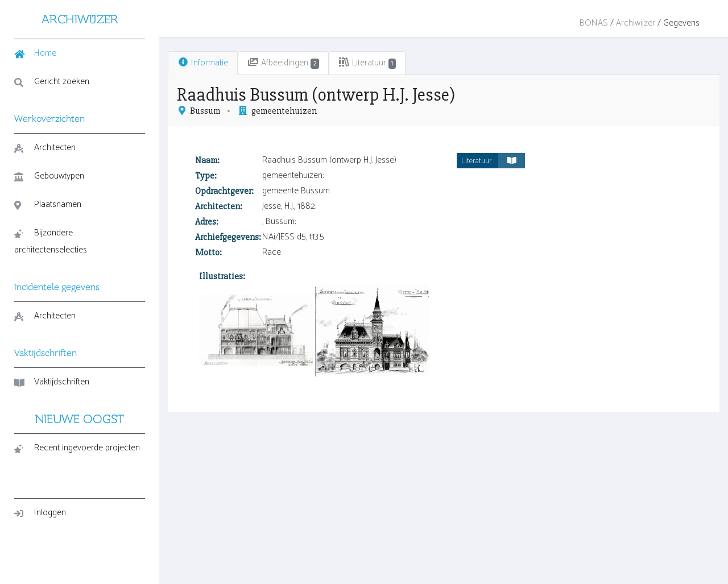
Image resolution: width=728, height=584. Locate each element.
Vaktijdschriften (52, 382)
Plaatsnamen (48, 204)
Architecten (45, 148)
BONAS (594, 23)
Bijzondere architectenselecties (51, 241)
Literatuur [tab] (367, 63)
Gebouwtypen (49, 176)
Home (35, 53)
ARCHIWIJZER (80, 19)
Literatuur (493, 161)
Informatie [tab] (203, 63)
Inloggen (40, 513)
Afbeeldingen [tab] (283, 63)
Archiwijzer (636, 23)
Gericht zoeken (52, 82)
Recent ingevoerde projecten (77, 448)
